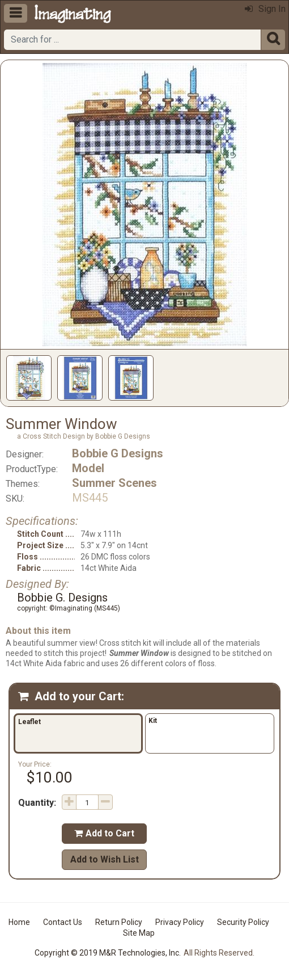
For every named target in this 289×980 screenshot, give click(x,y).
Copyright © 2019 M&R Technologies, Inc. (108, 953)
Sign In (265, 9)
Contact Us (63, 922)
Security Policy (243, 922)
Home (19, 922)
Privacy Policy (180, 922)
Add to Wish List (105, 859)
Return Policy (119, 922)
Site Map (139, 933)
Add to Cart (104, 833)
